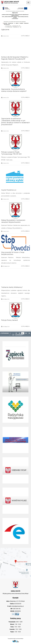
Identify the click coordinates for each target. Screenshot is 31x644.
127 (13, 335)
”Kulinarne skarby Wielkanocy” (12, 287)
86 (20, 333)
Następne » (19, 335)
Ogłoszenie (5, 30)
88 (26, 333)
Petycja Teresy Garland (9, 320)
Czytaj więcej (25, 36)
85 (16, 333)
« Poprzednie (5, 333)
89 (29, 333)
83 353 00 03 (18, 604)
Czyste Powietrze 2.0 (9, 190)
